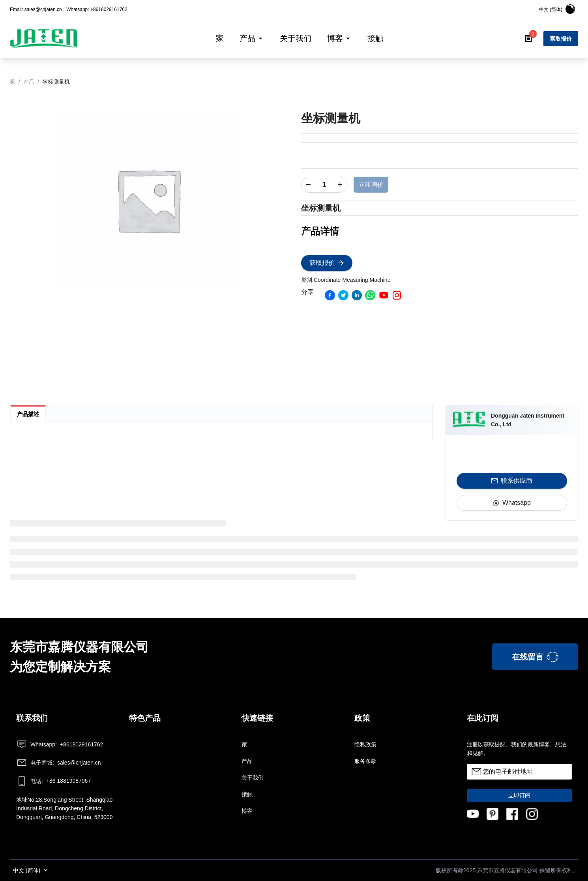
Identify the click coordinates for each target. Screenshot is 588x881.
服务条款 (365, 761)
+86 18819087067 (53, 781)
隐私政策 (365, 744)
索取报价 (561, 39)
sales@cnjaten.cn (59, 763)
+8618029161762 (60, 744)
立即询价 (371, 185)
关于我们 (253, 778)
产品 (247, 761)
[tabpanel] (221, 435)
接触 (247, 794)
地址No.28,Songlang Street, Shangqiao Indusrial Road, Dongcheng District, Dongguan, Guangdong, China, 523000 (64, 808)
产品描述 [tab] (28, 414)
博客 (247, 811)
